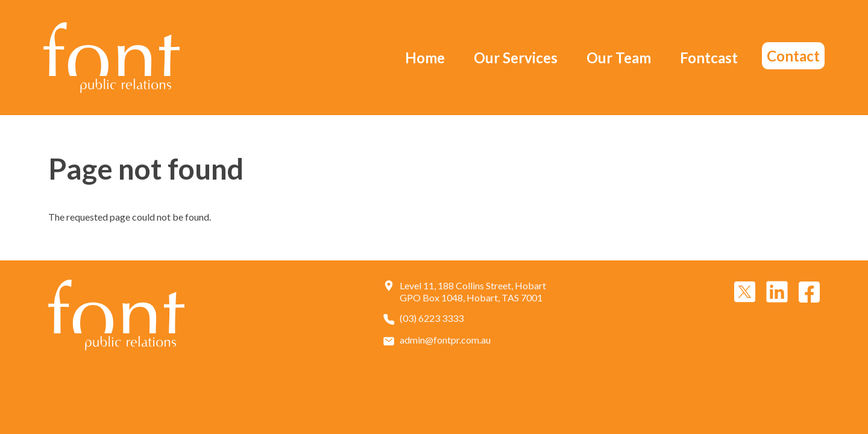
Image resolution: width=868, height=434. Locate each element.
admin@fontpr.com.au (445, 340)
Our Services (516, 58)
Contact (793, 56)
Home (425, 58)
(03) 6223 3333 (432, 318)
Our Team (619, 58)
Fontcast (709, 58)
